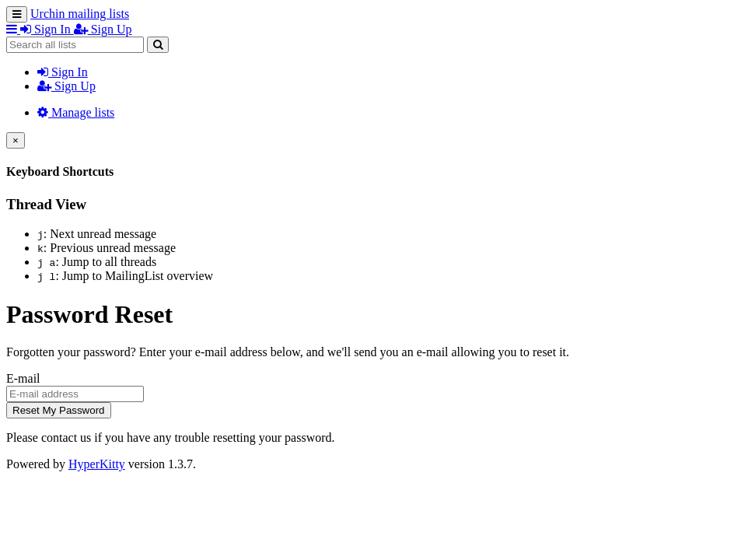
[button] (13, 29)
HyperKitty (97, 464)
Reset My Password (59, 410)
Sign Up (66, 86)
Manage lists (76, 112)
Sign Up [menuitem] (103, 29)
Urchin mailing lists (80, 14)
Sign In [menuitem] (47, 29)
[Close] (16, 140)
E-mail (23, 378)
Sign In (63, 72)
